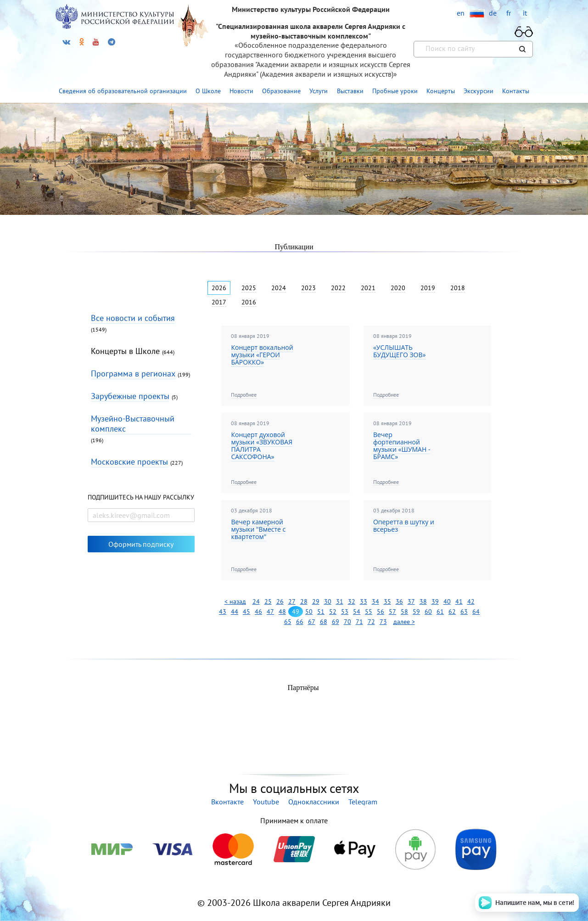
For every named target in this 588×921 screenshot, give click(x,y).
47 (270, 612)
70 (347, 622)
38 (423, 601)
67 (312, 622)
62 (452, 612)
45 (246, 612)
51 (321, 612)
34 (375, 601)
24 (256, 601)
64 (476, 612)
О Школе (208, 91)
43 (223, 612)
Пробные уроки (395, 91)
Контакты (516, 91)
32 (352, 601)
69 (336, 622)
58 (404, 612)
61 (440, 612)
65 (288, 622)
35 (387, 601)
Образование (281, 91)
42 (471, 601)
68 (324, 622)
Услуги (319, 91)
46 (258, 612)
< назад (235, 601)
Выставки (350, 91)
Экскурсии (479, 91)
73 (383, 622)
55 (369, 612)
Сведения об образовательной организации (123, 91)
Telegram (363, 802)
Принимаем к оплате (294, 820)
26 (280, 601)
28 (304, 601)
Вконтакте (227, 802)
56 (381, 612)
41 (459, 601)
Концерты (441, 91)
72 (371, 622)
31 (340, 601)
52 (333, 612)
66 (300, 622)
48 (282, 612)
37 (411, 601)
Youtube (266, 802)
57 (392, 612)
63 (464, 612)
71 (359, 622)
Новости (241, 91)
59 (416, 612)
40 (447, 601)
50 (309, 612)
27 (292, 601)
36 (399, 601)
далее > (404, 622)
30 (328, 601)
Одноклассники (314, 802)
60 (428, 612)
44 (235, 612)
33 (364, 601)
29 (316, 601)
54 (357, 612)
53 (345, 612)
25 (268, 601)
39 (435, 601)
